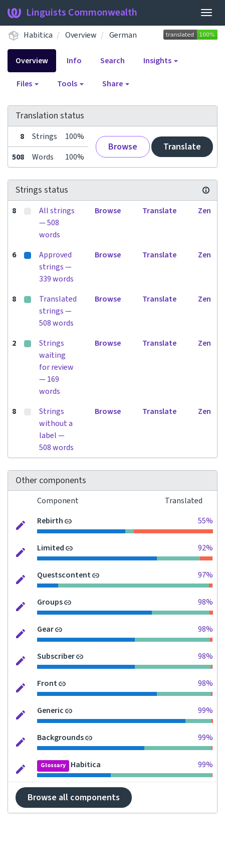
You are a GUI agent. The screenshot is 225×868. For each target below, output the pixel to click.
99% (205, 710)
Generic (50, 710)
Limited (51, 548)
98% (205, 602)
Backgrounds (60, 738)
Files (28, 84)
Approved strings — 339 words (56, 267)
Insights (161, 61)
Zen (204, 211)
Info (74, 61)
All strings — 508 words (57, 223)
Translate (182, 147)
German (123, 35)
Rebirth (50, 521)
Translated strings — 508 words (58, 311)
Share (116, 84)
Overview (81, 35)
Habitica (38, 35)
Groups (50, 602)
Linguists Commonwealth (72, 13)
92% (205, 548)
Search (112, 61)
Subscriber (56, 656)
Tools (70, 84)
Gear (45, 629)
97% (205, 575)
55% (205, 521)
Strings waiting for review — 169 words (56, 367)
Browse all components (74, 798)
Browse (123, 147)
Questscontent (64, 575)
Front (47, 683)
